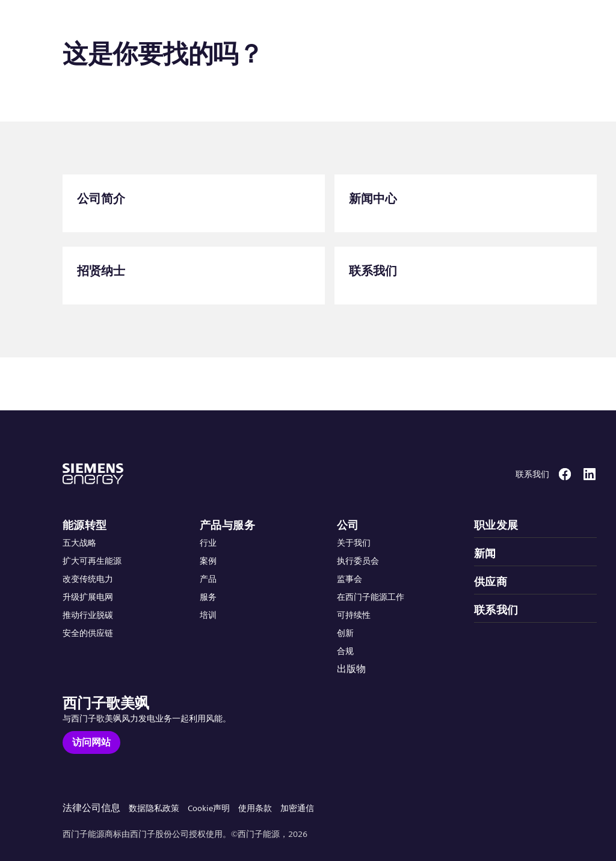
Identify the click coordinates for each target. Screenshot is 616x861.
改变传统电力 (88, 579)
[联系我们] (466, 276)
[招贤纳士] (194, 276)
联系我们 (496, 610)
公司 (348, 525)
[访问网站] (91, 742)
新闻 (485, 553)
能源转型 (85, 525)
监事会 (350, 579)
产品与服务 (227, 525)
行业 (208, 543)
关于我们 (354, 543)
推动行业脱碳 (88, 615)
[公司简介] (194, 203)
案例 (208, 561)
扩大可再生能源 (92, 561)
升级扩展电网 (88, 597)
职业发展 (496, 525)
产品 (208, 579)
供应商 (491, 582)
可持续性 (354, 615)
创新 (345, 633)
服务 (208, 597)
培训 (208, 615)
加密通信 (297, 808)
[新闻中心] (466, 203)
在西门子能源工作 (371, 597)
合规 (345, 651)
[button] (98, 23)
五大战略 (79, 543)
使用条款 (255, 808)
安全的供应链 (88, 633)
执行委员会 (358, 561)
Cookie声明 (209, 808)
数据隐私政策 (154, 808)
